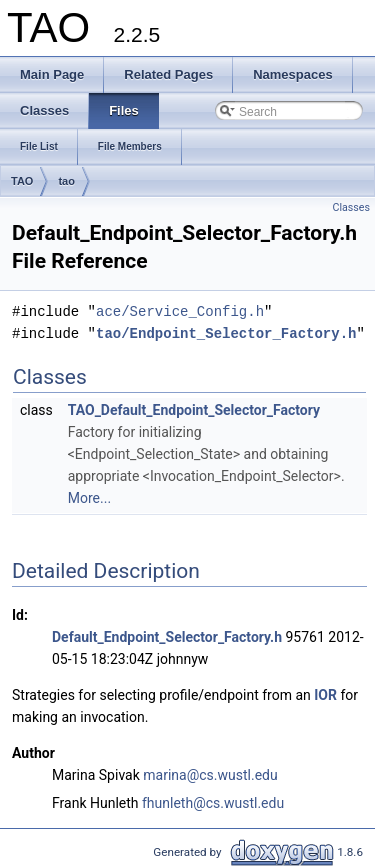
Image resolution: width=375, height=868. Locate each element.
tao (66, 181)
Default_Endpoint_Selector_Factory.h (167, 637)
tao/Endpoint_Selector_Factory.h (226, 333)
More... (89, 498)
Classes (351, 207)
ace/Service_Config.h (180, 311)
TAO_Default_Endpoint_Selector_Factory (194, 410)
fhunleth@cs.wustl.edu (213, 803)
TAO (22, 181)
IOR (325, 695)
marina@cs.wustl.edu (210, 775)
